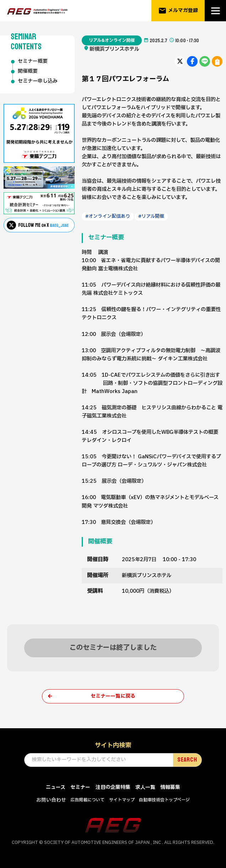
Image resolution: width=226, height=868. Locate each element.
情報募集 (170, 788)
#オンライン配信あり (108, 216)
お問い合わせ (51, 801)
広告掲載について (87, 801)
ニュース (56, 788)
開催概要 (28, 72)
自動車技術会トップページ (164, 801)
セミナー (80, 788)
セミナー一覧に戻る (113, 696)
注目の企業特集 (113, 788)
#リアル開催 (152, 216)
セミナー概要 (33, 62)
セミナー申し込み (38, 82)
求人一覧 (145, 788)
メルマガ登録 (178, 11)
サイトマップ (122, 801)
